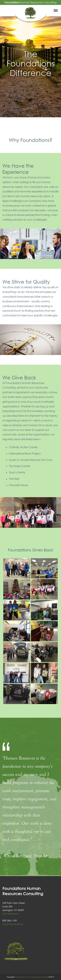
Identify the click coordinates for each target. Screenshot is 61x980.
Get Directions (10, 914)
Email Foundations (13, 924)
